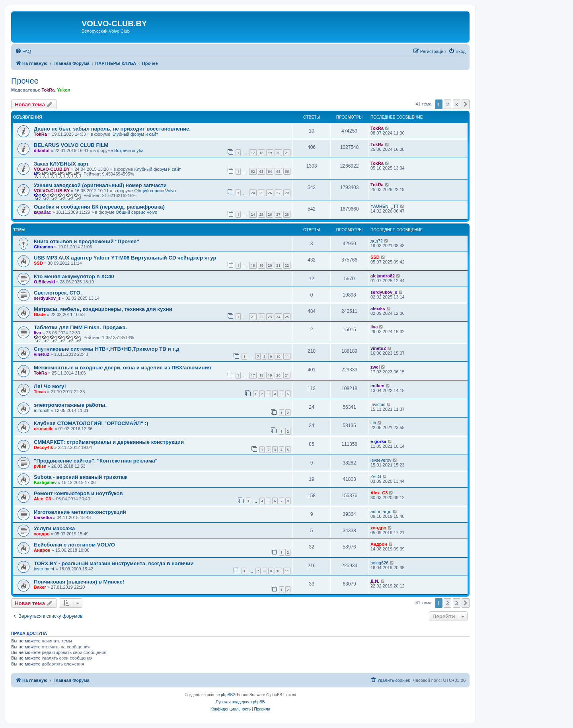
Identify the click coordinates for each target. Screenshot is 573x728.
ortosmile (44, 429)
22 (287, 265)
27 (278, 193)
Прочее (25, 81)
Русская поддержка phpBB (240, 702)
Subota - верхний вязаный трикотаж (81, 477)
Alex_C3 (42, 499)
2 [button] (447, 104)
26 (270, 193)
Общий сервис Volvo (155, 191)
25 (261, 193)
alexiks (378, 308)
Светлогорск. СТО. (58, 293)
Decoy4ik (43, 447)
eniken (377, 386)
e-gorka (378, 441)
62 (253, 171)
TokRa (48, 90)
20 (278, 153)
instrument (44, 569)
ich (373, 423)
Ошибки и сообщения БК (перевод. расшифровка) (99, 207)
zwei (375, 367)
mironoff (42, 410)
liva (37, 333)
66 (287, 171)
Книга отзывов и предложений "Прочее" (86, 241)
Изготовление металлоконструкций (80, 512)
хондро (42, 534)
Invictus (378, 404)
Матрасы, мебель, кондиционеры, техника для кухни (103, 309)
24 (253, 193)
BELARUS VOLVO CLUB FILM (71, 145)
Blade (40, 314)
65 (278, 171)
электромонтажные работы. (70, 405)
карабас (43, 212)
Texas (40, 392)
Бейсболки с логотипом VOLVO (74, 545)
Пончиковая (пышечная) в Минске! (79, 582)
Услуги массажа (54, 528)
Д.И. (375, 581)
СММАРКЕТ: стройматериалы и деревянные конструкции (109, 442)
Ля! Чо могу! (50, 386)
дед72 (377, 241)
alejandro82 (383, 276)
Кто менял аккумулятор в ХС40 (74, 276)
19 (270, 153)
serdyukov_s (47, 298)
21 (287, 153)
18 (261, 153)
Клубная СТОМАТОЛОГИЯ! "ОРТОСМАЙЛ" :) (91, 423)
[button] (466, 104)
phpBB (227, 695)
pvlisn (40, 466)
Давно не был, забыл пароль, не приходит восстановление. (112, 129)
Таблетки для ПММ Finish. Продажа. (80, 327)
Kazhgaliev (45, 482)
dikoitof (42, 150)
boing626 (379, 563)
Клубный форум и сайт (135, 134)
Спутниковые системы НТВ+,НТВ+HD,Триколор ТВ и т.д (107, 349)
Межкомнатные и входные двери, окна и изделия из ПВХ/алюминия (122, 368)
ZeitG (376, 476)
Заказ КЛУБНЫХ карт (61, 164)
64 (270, 171)
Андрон (42, 550)
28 (287, 193)
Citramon (43, 247)
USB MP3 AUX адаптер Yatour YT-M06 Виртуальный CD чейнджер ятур (125, 258)
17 (253, 153)
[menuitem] (23, 51)
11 (287, 356)
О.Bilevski (44, 282)
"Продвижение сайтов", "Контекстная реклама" (96, 461)
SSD (38, 263)
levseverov (381, 460)
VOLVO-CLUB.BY (52, 169)
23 (270, 317)
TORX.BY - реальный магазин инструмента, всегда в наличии (114, 563)
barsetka (43, 517)
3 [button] (457, 104)
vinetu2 (42, 354)
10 (278, 356)
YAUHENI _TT (385, 206)
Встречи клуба (129, 150)
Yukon (63, 90)
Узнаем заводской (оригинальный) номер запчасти (100, 185)
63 (261, 171)
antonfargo (381, 511)
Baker (40, 587)
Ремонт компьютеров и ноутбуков (78, 493)
